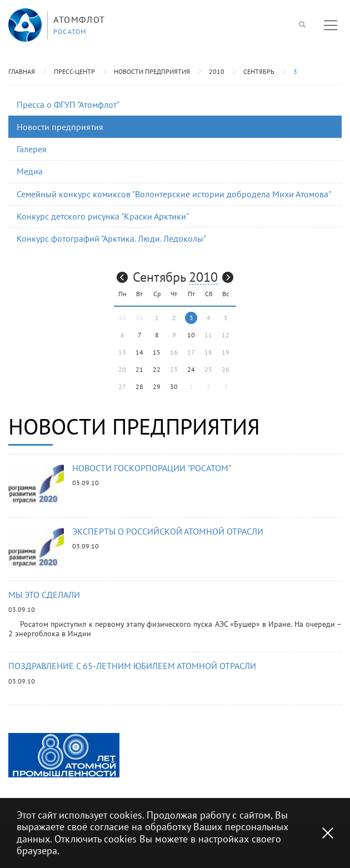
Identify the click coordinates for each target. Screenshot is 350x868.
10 (191, 335)
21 (139, 369)
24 (191, 369)
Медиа (30, 171)
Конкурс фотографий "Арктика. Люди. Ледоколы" (111, 238)
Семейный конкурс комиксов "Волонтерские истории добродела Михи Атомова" (174, 194)
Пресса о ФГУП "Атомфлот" (68, 104)
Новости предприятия (152, 71)
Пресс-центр (74, 71)
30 (174, 386)
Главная (22, 71)
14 (139, 352)
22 (157, 369)
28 (139, 386)
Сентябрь (259, 71)
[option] (64, 755)
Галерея (32, 149)
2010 (217, 71)
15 (157, 352)
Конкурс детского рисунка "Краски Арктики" (103, 216)
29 (157, 386)
